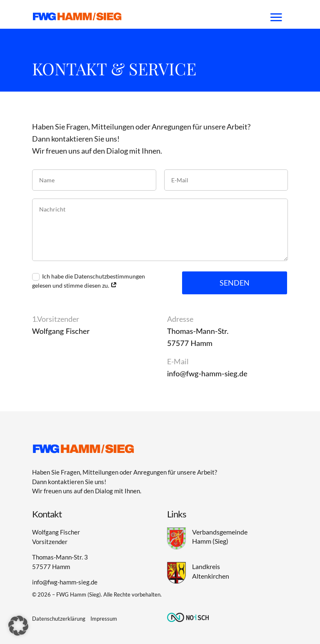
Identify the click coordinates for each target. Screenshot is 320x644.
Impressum (104, 619)
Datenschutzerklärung (59, 619)
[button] (18, 626)
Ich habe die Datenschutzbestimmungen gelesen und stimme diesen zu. (89, 281)
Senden (235, 283)
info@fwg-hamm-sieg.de (207, 373)
